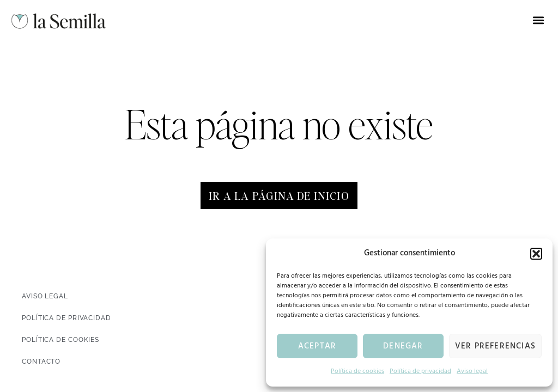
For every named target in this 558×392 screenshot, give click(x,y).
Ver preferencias (495, 346)
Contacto (41, 362)
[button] (536, 254)
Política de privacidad (420, 371)
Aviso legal (472, 371)
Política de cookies (357, 371)
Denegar (403, 346)
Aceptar (317, 346)
